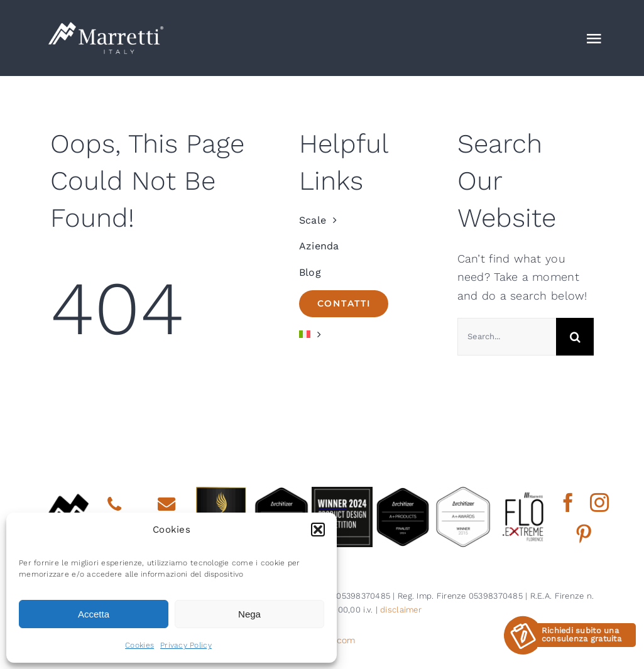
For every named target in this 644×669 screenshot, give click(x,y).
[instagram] (599, 503)
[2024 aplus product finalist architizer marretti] (403, 492)
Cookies (139, 645)
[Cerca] (575, 337)
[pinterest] (584, 534)
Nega (249, 614)
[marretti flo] (523, 492)
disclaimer (401, 610)
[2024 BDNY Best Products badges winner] (342, 492)
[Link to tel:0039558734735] (114, 504)
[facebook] (568, 503)
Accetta (94, 614)
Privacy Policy (186, 645)
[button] (318, 530)
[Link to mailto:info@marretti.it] (166, 504)
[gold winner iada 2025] (221, 492)
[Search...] (507, 337)
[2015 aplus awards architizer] (463, 492)
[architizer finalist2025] (281, 492)
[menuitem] (367, 335)
